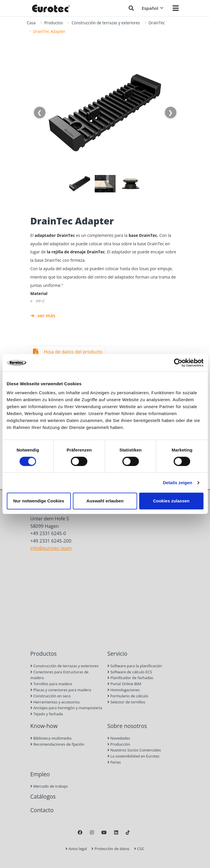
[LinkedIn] (116, 832)
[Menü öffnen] (176, 8)
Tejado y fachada (47, 714)
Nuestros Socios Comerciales (134, 750)
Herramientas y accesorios (55, 702)
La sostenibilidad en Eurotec (134, 756)
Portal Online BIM (124, 684)
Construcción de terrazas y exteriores (106, 23)
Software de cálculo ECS (130, 672)
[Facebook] (80, 832)
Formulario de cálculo (128, 696)
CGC (139, 849)
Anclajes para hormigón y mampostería (66, 708)
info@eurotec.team (51, 548)
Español (152, 8)
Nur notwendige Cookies (39, 501)
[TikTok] (128, 832)
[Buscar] (131, 8)
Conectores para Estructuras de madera (60, 675)
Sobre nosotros (127, 726)
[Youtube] (104, 832)
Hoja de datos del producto (73, 352)
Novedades (119, 738)
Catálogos (43, 796)
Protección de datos (111, 849)
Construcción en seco (51, 696)
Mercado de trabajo (49, 786)
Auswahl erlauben (105, 501)
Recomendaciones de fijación (57, 744)
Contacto (42, 810)
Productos (54, 23)
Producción (119, 744)
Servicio (117, 654)
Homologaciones (124, 690)
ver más (46, 316)
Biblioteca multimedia (51, 738)
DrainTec (157, 23)
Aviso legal (76, 849)
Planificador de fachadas (130, 678)
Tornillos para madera (51, 684)
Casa (31, 23)
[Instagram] (92, 832)
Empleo (40, 774)
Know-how (44, 726)
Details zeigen (177, 483)
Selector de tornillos (126, 702)
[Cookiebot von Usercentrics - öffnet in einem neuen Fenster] (178, 363)
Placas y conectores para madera (61, 690)
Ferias (114, 762)
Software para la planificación (135, 666)
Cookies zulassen (171, 501)
